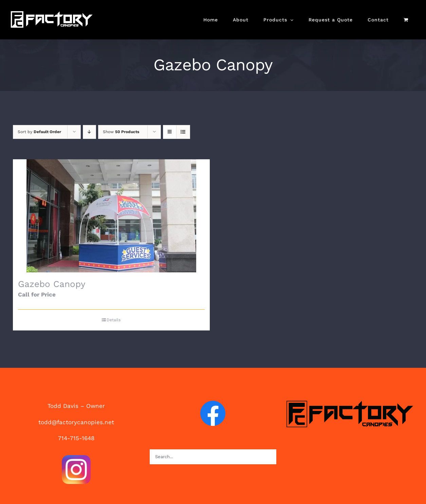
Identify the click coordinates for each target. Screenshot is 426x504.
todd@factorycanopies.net (76, 422)
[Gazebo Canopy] (111, 216)
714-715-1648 (76, 438)
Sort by (39, 132)
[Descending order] (89, 132)
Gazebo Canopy (52, 284)
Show (121, 132)
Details (114, 320)
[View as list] (183, 132)
